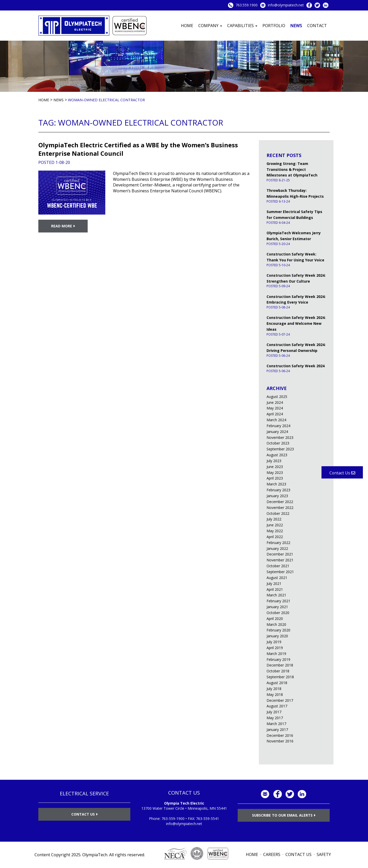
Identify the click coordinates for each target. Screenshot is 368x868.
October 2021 (278, 566)
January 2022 (277, 548)
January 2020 (277, 636)
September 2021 (280, 572)
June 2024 (275, 402)
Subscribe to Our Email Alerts (284, 815)
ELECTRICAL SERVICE (84, 793)
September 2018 (280, 677)
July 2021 (274, 583)
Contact (317, 26)
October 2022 (278, 513)
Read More (63, 226)
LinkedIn (326, 5)
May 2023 (275, 472)
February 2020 (278, 630)
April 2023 (275, 478)
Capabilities (242, 26)
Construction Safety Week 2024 (296, 366)
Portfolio (274, 26)
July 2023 (274, 461)
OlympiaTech (95, 855)
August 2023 (277, 455)
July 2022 (274, 519)
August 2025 (277, 397)
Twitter (317, 5)
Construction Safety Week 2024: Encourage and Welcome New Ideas (296, 323)
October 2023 (278, 443)
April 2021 (275, 589)
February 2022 (278, 543)
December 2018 (280, 665)
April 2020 (275, 619)
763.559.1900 (247, 5)
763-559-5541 (208, 819)
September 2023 (280, 449)
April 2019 (275, 648)
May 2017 (275, 718)
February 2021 (278, 601)
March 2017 (276, 724)
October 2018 (278, 671)
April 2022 (275, 537)
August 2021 (277, 578)
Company (210, 26)
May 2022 (275, 531)
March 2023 (276, 484)
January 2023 (277, 496)
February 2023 (278, 490)
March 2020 (276, 624)
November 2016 (280, 741)
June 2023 (275, 467)
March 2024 (276, 420)
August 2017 (277, 706)
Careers (272, 854)
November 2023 (280, 437)
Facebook (309, 5)
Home (187, 26)
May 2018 (275, 694)
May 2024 (275, 408)
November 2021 (280, 560)
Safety (324, 854)
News (296, 26)
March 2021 (276, 595)
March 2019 (276, 654)
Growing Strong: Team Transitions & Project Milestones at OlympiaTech (292, 169)
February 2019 (278, 659)
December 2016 (280, 735)
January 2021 (277, 607)
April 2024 (275, 414)
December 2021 (280, 554)
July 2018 (274, 689)
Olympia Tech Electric (184, 803)
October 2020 (278, 613)
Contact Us (84, 814)
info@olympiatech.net (286, 5)
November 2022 (280, 508)
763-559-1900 (173, 819)
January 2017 (277, 730)
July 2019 (274, 642)
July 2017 (274, 712)
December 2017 (280, 700)
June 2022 (275, 525)
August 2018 (277, 683)
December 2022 (280, 502)
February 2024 (278, 426)
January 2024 (277, 432)
